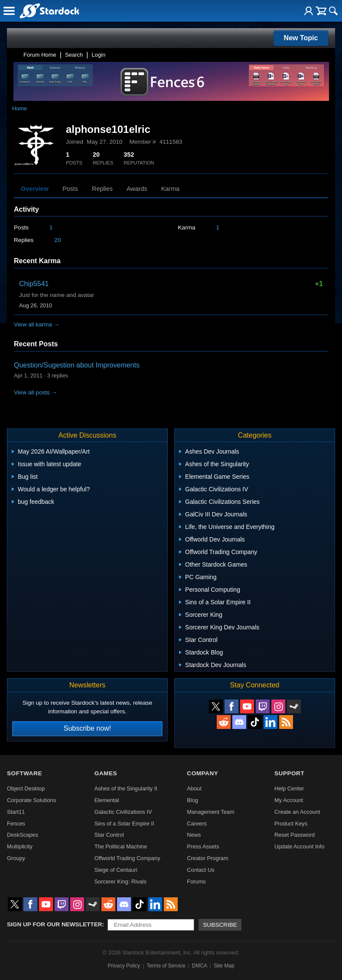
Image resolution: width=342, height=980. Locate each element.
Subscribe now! (87, 728)
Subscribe (220, 925)
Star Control (109, 835)
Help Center (289, 788)
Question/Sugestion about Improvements (77, 365)
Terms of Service (166, 966)
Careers (197, 824)
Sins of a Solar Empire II (124, 824)
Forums (196, 882)
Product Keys (291, 824)
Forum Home (40, 55)
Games (106, 773)
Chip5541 (34, 284)
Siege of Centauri (116, 870)
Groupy (16, 858)
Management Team (210, 812)
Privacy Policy (124, 966)
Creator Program (207, 858)
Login (98, 55)
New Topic (301, 38)
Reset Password (295, 835)
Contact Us (200, 870)
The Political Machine (121, 846)
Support (289, 773)
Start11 (16, 812)
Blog (192, 800)
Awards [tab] (137, 189)
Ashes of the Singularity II (126, 788)
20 (57, 240)
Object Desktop (26, 788)
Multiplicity (20, 846)
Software (24, 773)
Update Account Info (299, 846)
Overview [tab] (35, 189)
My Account (289, 800)
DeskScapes (23, 835)
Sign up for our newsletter (55, 924)
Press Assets (203, 846)
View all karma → (37, 324)
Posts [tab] (70, 189)
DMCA (200, 966)
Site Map (224, 966)
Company (202, 773)
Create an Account (297, 812)
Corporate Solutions (31, 800)
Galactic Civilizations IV (123, 812)
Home (20, 108)
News (194, 835)
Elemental (107, 800)
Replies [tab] (102, 189)
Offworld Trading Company (127, 858)
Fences (16, 824)
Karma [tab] (170, 189)
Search (74, 55)
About (194, 788)
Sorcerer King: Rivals (121, 882)
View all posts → (36, 392)
